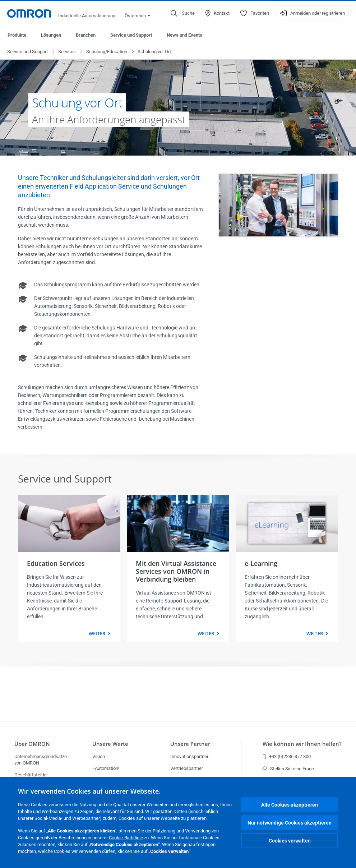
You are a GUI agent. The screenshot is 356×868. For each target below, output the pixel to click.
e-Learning (261, 564)
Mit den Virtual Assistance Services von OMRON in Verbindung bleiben (176, 572)
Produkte (17, 35)
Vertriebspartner (187, 768)
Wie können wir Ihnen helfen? (302, 744)
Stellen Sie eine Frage (288, 769)
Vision (99, 756)
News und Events (184, 35)
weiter (97, 634)
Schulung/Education (107, 52)
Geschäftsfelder (31, 775)
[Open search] (183, 13)
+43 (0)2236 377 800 (287, 756)
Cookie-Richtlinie (126, 838)
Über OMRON (32, 744)
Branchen (86, 35)
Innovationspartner (189, 756)
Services (67, 52)
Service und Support (131, 35)
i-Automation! (106, 768)
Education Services (56, 564)
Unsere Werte (110, 744)
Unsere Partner (190, 744)
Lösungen (51, 35)
